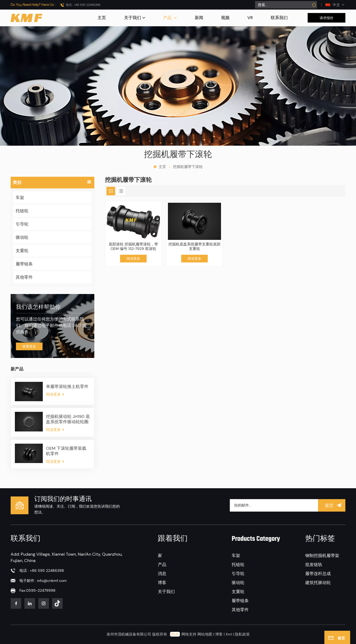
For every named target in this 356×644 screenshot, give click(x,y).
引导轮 (22, 224)
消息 (162, 574)
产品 (168, 18)
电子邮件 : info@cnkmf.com (43, 581)
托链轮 (22, 211)
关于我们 (133, 18)
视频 (225, 18)
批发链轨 (314, 565)
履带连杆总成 (318, 574)
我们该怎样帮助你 (38, 308)
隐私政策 (242, 634)
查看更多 (29, 346)
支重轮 (22, 251)
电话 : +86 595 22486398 (83, 5)
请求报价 (327, 18)
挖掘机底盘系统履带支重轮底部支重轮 (194, 247)
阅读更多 (55, 394)
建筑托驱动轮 (318, 583)
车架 (20, 198)
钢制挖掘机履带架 (322, 556)
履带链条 (24, 264)
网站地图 (205, 634)
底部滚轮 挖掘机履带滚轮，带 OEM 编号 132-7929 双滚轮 (133, 247)
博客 (162, 583)
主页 (102, 18)
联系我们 (279, 18)
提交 (332, 505)
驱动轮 (22, 237)
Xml (229, 634)
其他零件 (24, 277)
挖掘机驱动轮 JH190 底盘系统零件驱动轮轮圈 (68, 419)
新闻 (199, 18)
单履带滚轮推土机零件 (67, 387)
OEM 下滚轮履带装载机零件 (66, 451)
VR (250, 18)
